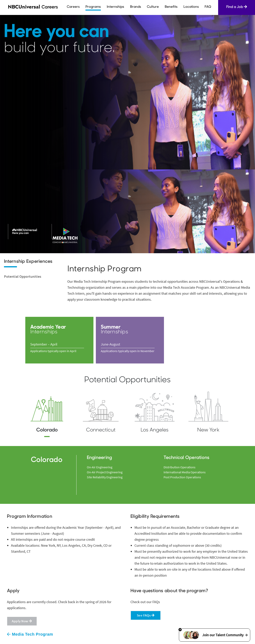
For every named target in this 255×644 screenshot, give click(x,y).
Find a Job (237, 7)
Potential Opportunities (23, 276)
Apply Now (22, 621)
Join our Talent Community (215, 635)
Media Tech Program (30, 634)
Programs (93, 7)
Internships (115, 7)
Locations (191, 7)
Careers (73, 7)
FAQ (208, 7)
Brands (136, 7)
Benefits (171, 7)
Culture (153, 7)
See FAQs (146, 615)
